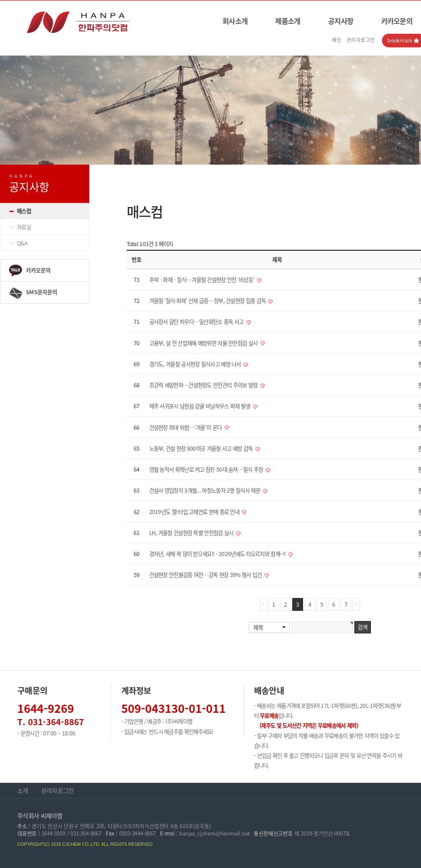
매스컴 (24, 211)
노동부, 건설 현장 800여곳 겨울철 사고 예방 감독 (202, 448)
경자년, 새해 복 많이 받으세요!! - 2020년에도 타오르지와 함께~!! (218, 554)
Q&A (22, 243)
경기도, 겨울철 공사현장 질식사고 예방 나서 (196, 364)
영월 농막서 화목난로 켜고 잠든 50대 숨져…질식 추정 (207, 469)
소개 (23, 791)
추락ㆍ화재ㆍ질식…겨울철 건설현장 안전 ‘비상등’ (202, 279)
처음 (264, 605)
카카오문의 (30, 271)
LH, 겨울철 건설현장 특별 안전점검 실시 (192, 533)
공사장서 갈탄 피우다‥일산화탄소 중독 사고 (197, 321)
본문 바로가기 (0, 1)
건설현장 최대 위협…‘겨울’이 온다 (186, 427)
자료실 (24, 227)
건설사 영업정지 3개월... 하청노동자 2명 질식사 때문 (206, 490)
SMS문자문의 (33, 293)
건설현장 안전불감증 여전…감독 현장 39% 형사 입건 (206, 575)
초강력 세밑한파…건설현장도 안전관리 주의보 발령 (204, 385)
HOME (370, 172)
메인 (337, 40)
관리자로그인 (361, 40)
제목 (258, 627)
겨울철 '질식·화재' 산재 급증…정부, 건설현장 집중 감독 (208, 300)
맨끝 (356, 605)
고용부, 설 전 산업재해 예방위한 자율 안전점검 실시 (204, 343)
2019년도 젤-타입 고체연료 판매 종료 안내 (195, 512)
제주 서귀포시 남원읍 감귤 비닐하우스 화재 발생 (200, 406)
